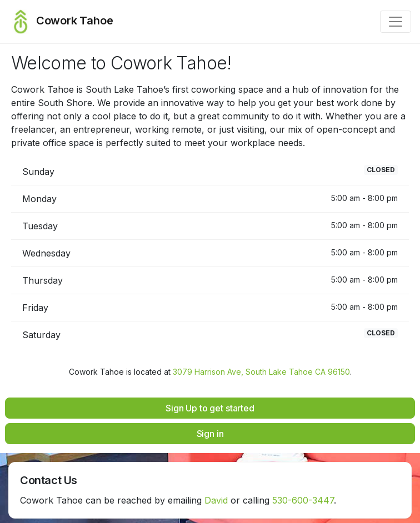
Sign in (210, 434)
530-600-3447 (303, 500)
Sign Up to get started (210, 408)
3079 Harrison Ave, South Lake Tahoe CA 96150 (261, 372)
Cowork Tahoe (61, 22)
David (216, 500)
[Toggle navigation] (396, 22)
